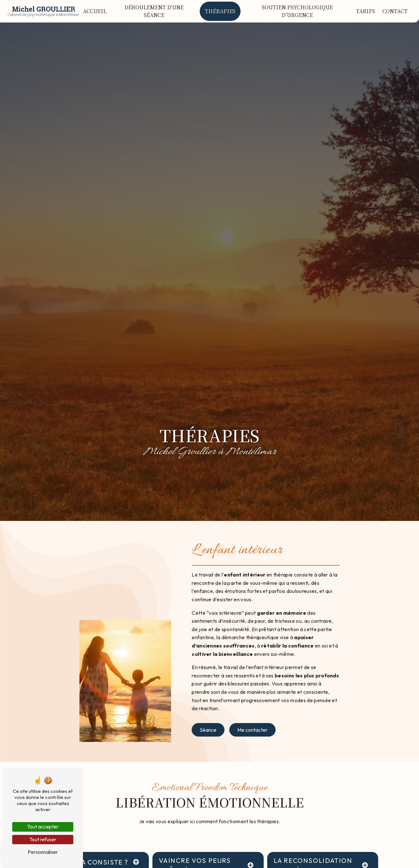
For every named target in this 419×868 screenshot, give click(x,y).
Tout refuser (43, 839)
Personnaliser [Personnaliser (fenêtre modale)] (43, 852)
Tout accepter (43, 827)
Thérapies (220, 11)
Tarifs (365, 11)
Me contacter (252, 730)
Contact (395, 11)
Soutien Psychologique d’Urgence (297, 11)
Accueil (95, 11)
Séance (208, 730)
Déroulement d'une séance (154, 11)
